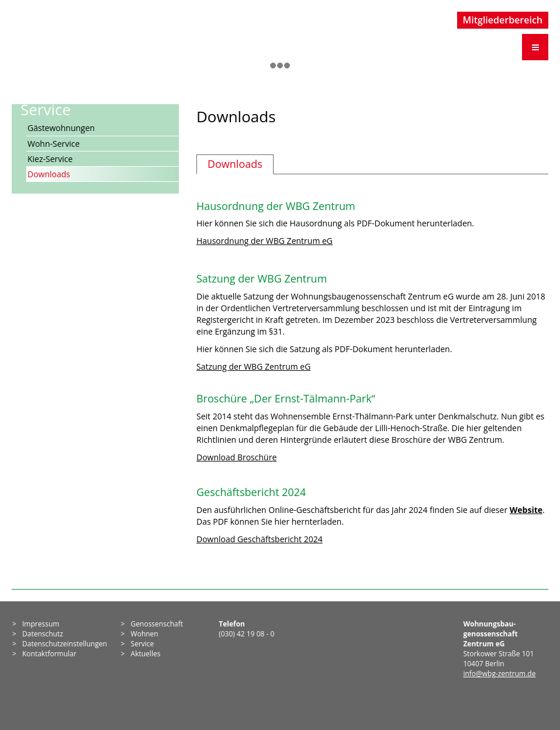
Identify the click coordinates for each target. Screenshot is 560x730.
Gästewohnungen (61, 128)
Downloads (49, 174)
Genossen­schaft (157, 624)
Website (526, 510)
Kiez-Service (50, 159)
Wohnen (145, 634)
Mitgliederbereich (503, 20)
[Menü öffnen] (535, 47)
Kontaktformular (49, 654)
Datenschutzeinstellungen (65, 644)
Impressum (41, 624)
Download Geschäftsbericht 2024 (260, 539)
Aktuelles (146, 654)
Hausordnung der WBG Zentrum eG (265, 241)
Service (143, 644)
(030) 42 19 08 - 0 (246, 634)
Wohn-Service (53, 144)
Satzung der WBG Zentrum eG (253, 366)
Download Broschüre (236, 457)
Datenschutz (43, 634)
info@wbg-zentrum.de (499, 674)
